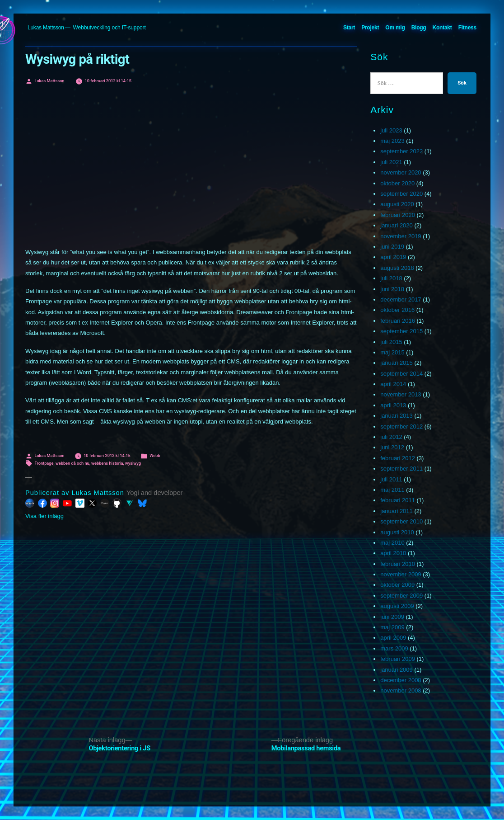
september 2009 (401, 596)
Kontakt (442, 28)
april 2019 (393, 257)
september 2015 (401, 331)
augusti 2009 (397, 606)
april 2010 (393, 553)
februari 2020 (398, 215)
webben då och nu (72, 463)
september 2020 (401, 194)
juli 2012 (391, 437)
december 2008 (401, 680)
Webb (155, 455)
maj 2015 (392, 352)
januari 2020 (397, 225)
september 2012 (401, 426)
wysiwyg (133, 463)
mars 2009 (394, 648)
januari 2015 (397, 363)
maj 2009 (392, 627)
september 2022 (401, 151)
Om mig (395, 28)
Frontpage (44, 463)
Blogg (419, 28)
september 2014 (401, 374)
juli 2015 (391, 342)
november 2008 (401, 690)
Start (349, 28)
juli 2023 (391, 130)
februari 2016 (398, 321)
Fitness (467, 28)
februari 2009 (398, 659)
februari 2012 (398, 458)
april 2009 (393, 638)
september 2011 (401, 469)
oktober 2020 (397, 183)
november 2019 (401, 236)
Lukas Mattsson (46, 28)
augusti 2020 (397, 204)
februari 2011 (398, 500)
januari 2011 (397, 511)
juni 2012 (392, 447)
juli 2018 (391, 278)
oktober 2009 (397, 585)
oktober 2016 (397, 310)
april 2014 (393, 384)
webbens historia (107, 463)
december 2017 (401, 299)
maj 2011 (392, 490)
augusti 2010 (397, 532)
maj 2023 (392, 141)
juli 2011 (391, 479)
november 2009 (401, 574)
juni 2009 (392, 617)
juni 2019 (392, 247)
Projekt (370, 28)
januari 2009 (397, 670)
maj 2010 (392, 543)
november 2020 (401, 172)
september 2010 (401, 521)
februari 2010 (398, 564)
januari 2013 (397, 416)
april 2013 (393, 405)
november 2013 (401, 394)
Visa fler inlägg (44, 516)
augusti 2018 (397, 268)
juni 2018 (392, 289)
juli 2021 (391, 162)
